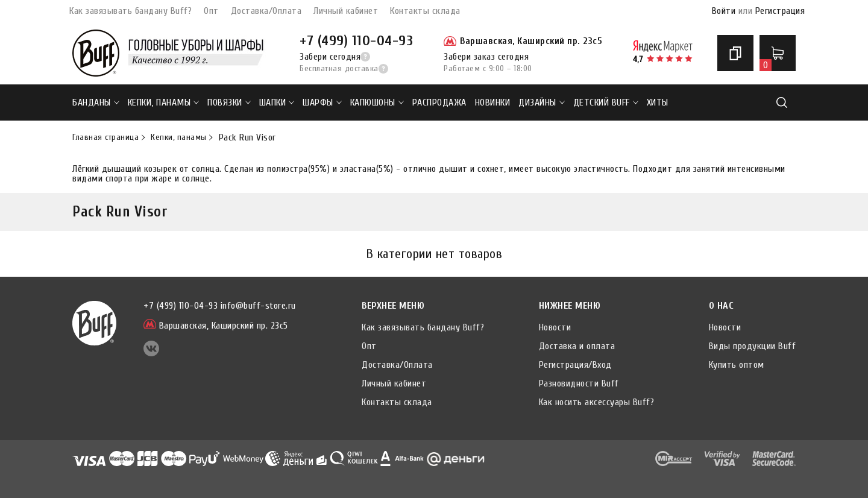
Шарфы (322, 102)
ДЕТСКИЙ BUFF (606, 102)
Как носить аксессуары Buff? (597, 402)
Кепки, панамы (164, 102)
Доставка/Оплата (266, 11)
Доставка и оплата (577, 346)
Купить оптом (737, 365)
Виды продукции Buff (753, 346)
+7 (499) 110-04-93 (356, 41)
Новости (555, 327)
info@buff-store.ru (258, 306)
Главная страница (105, 137)
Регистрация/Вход (575, 365)
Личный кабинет (346, 11)
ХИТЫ (658, 102)
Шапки (277, 102)
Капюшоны (377, 102)
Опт (211, 11)
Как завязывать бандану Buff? (131, 11)
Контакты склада (425, 11)
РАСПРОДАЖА (439, 102)
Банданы (96, 102)
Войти (724, 11)
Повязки (229, 102)
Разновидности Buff (579, 383)
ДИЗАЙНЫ (542, 102)
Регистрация (780, 11)
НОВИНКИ (493, 102)
